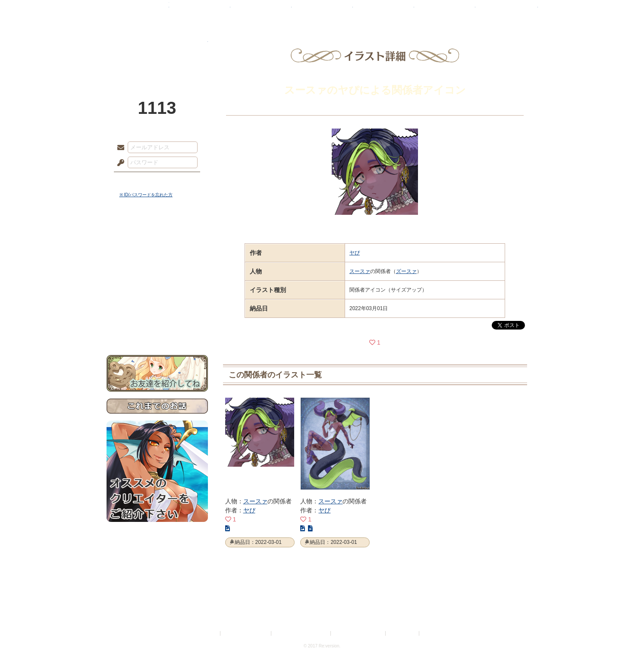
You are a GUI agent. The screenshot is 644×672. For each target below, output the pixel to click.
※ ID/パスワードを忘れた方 (146, 195)
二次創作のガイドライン (358, 633)
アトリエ (322, 11)
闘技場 (507, 11)
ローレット (261, 11)
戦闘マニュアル (157, 300)
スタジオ (383, 11)
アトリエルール (157, 289)
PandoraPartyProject (157, 47)
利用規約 (208, 633)
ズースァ (406, 271)
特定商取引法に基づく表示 (302, 633)
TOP (138, 11)
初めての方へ (157, 313)
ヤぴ (355, 253)
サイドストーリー (157, 250)
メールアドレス (119, 148)
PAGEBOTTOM (622, 648)
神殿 (200, 11)
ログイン (137, 181)
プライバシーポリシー (246, 633)
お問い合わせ (157, 328)
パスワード (119, 163)
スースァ (360, 271)
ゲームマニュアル (157, 265)
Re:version (434, 633)
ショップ (445, 11)
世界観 (157, 235)
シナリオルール (157, 278)
